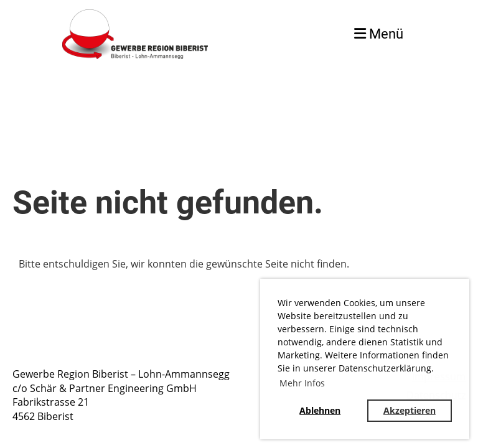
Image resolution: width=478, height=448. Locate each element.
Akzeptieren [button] (410, 410)
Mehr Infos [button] (302, 383)
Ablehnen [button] (320, 410)
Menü (379, 34)
